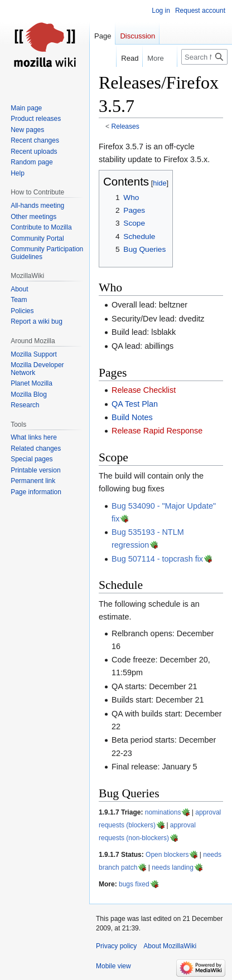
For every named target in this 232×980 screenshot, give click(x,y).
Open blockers (167, 855)
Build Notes (132, 417)
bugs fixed (134, 884)
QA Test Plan (135, 404)
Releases (125, 126)
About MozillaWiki (170, 946)
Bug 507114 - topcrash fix (157, 559)
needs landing (173, 867)
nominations (163, 812)
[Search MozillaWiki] (204, 57)
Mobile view (113, 966)
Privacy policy (116, 946)
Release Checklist (144, 390)
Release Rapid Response (157, 431)
